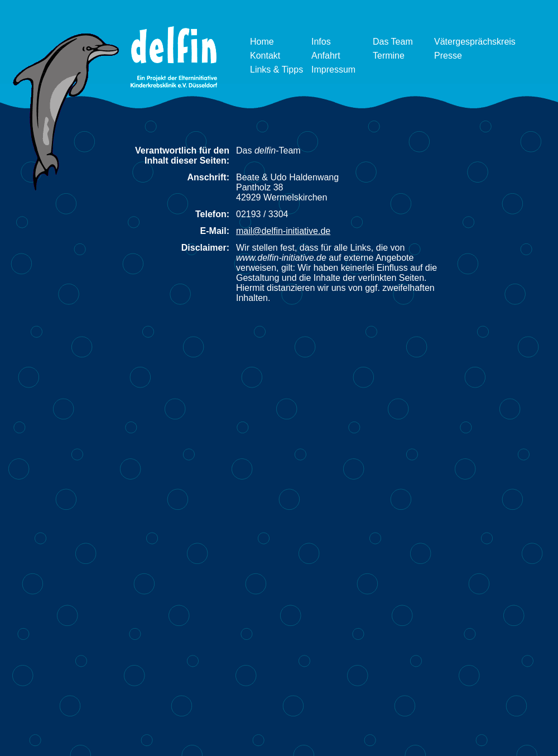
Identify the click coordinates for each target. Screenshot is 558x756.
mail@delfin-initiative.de (283, 231)
